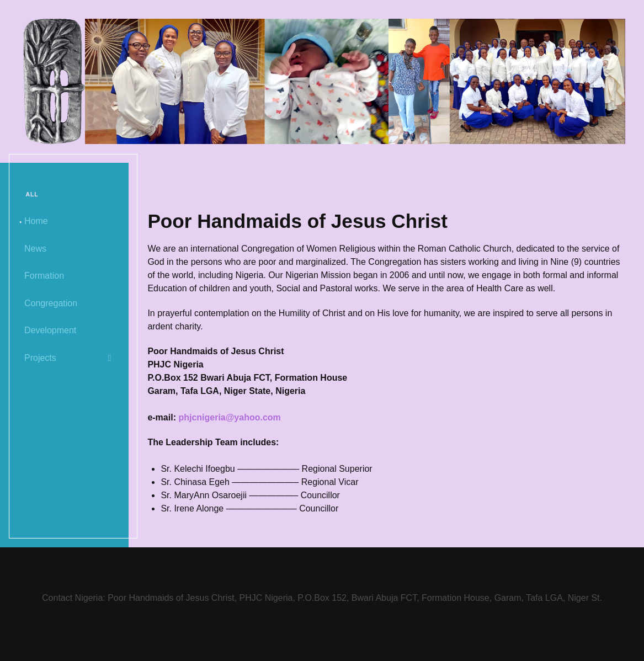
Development (50, 330)
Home (36, 221)
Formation (44, 276)
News (35, 249)
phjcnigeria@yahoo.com (229, 417)
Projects (40, 358)
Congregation (51, 303)
